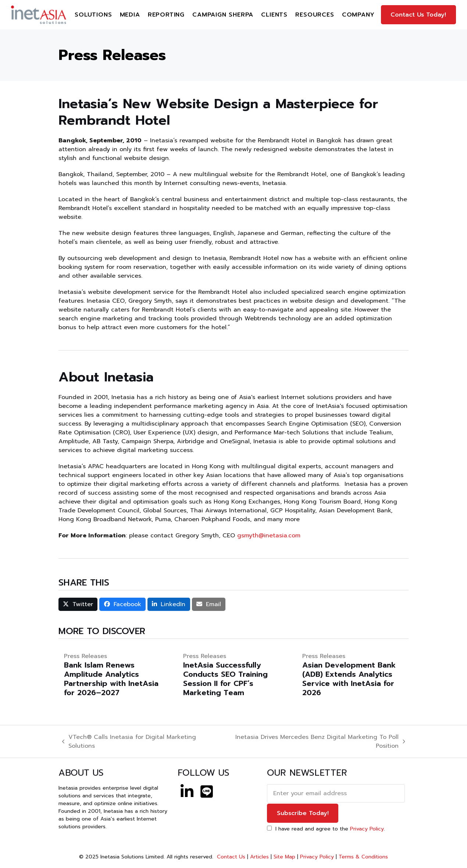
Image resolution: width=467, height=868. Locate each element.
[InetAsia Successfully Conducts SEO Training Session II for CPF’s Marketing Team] (233, 675)
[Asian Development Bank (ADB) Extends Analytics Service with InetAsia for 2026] (353, 675)
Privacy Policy (367, 829)
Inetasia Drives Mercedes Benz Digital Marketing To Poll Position (311, 741)
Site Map (284, 857)
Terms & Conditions (363, 857)
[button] (78, 604)
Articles (259, 857)
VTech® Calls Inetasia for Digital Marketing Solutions (129, 741)
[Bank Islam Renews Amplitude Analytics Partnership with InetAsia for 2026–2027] (114, 675)
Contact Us (230, 857)
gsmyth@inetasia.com (269, 536)
